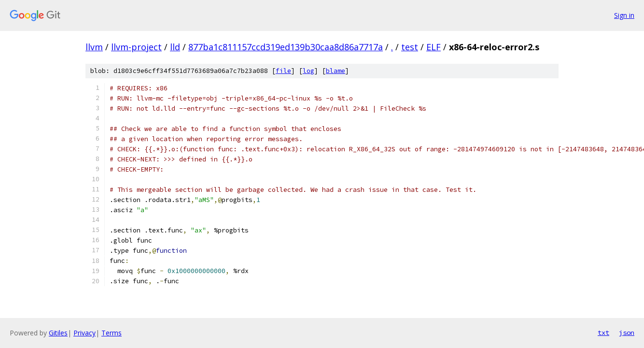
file (283, 71)
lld (175, 47)
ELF (434, 47)
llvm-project (136, 47)
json (627, 333)
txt (603, 333)
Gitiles (58, 333)
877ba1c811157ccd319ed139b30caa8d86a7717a (286, 47)
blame (336, 71)
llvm (94, 47)
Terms (112, 333)
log (308, 71)
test (410, 47)
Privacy (84, 333)
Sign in (624, 15)
